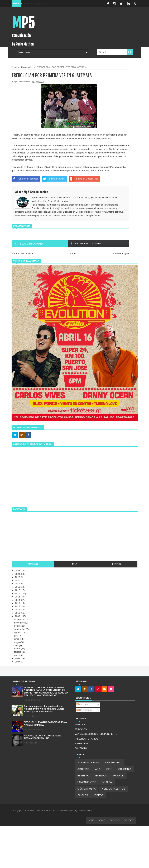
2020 (18, 580)
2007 (18, 662)
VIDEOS (99, 795)
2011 (18, 610)
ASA (98, 769)
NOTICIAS (80, 724)
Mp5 (23, 23)
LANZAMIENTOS (87, 782)
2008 (18, 658)
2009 (18, 616)
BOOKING (115, 820)
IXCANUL (118, 776)
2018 (18, 587)
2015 (18, 597)
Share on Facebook (25, 179)
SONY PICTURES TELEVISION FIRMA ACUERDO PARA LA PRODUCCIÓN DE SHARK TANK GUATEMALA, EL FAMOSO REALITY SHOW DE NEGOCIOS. (46, 691)
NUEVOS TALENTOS (113, 789)
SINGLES (83, 795)
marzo (18, 649)
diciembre (19, 619)
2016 (18, 593)
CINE (109, 769)
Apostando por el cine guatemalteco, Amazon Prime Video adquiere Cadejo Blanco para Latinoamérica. (44, 709)
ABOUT (102, 820)
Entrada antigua (121, 253)
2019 (18, 584)
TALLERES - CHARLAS (86, 739)
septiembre (20, 629)
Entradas (82, 704)
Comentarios (84, 710)
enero (17, 655)
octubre (18, 626)
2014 (18, 600)
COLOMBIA (125, 769)
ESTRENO (83, 776)
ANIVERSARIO (113, 762)
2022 (18, 577)
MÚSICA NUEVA (87, 789)
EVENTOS (101, 776)
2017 (18, 590)
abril (17, 645)
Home (14, 67)
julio (16, 636)
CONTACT (129, 820)
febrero (18, 652)
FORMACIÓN (81, 743)
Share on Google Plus (83, 179)
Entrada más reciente (22, 253)
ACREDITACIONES (88, 762)
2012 (18, 606)
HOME (91, 820)
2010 (18, 613)
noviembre (20, 623)
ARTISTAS (83, 769)
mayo (17, 642)
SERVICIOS (81, 729)
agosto (18, 632)
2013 (18, 603)
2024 (18, 574)
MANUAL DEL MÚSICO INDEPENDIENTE (96, 734)
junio (17, 639)
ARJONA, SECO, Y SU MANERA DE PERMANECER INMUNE (43, 737)
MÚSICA (107, 782)
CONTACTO (81, 748)
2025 (18, 571)
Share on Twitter (54, 179)
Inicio (73, 253)
